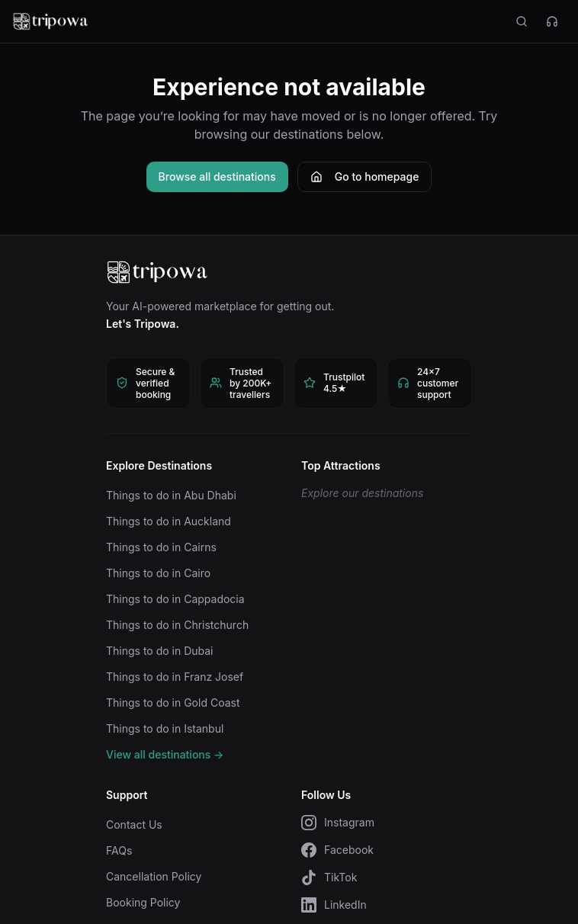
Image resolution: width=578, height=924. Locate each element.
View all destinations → (165, 754)
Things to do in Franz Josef (175, 677)
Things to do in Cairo (158, 573)
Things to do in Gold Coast (173, 703)
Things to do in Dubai (160, 651)
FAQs (119, 850)
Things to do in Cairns (161, 547)
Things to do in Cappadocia (175, 599)
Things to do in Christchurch (177, 625)
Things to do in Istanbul (165, 728)
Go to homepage (365, 176)
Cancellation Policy (154, 876)
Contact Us (134, 825)
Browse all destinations (217, 176)
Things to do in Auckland (169, 521)
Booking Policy (143, 902)
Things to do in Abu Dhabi (171, 495)
